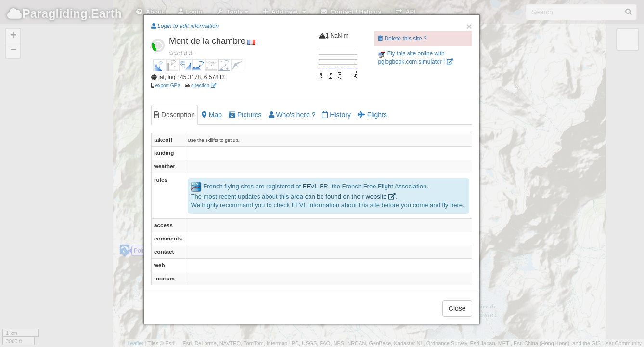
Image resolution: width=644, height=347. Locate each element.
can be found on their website (350, 196)
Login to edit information (185, 26)
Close (457, 308)
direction (204, 86)
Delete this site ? (402, 39)
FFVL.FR (316, 186)
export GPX (168, 86)
